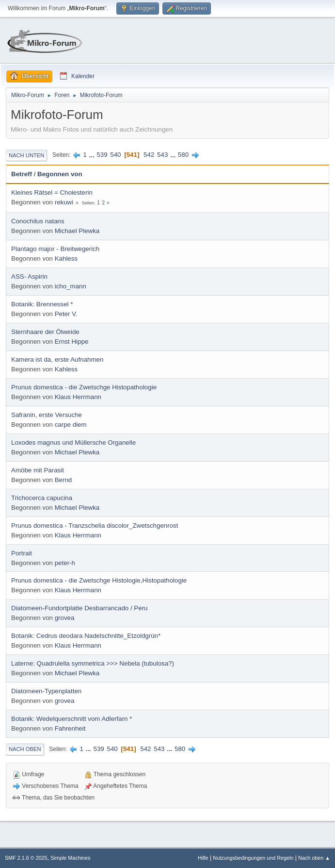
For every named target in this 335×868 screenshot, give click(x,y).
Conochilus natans (38, 221)
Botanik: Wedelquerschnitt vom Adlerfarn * (72, 719)
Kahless (66, 259)
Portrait (22, 553)
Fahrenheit (70, 728)
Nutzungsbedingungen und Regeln (253, 858)
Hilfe (203, 858)
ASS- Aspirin (29, 276)
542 (149, 155)
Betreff (22, 174)
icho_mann (71, 286)
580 (183, 155)
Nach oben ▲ (314, 858)
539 (102, 155)
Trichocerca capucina (42, 498)
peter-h (65, 563)
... (93, 155)
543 (162, 155)
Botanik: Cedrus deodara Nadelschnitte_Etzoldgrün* (86, 636)
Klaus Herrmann (78, 397)
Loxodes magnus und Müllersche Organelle (73, 442)
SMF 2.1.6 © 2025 (26, 858)
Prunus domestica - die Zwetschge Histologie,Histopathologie (99, 580)
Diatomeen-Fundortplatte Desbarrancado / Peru (80, 608)
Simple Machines (70, 858)
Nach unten (26, 155)
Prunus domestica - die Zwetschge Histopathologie (84, 387)
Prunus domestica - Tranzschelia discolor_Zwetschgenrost (95, 526)
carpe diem (71, 425)
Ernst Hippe (72, 342)
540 (115, 155)
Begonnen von (60, 174)
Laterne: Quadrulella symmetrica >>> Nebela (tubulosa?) (93, 663)
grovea (65, 618)
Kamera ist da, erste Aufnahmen (57, 359)
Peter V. (66, 314)
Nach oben (25, 749)
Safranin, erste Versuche (47, 415)
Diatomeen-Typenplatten (46, 691)
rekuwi (64, 202)
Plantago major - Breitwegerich (55, 249)
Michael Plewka (77, 231)
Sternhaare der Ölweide (45, 332)
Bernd (64, 480)
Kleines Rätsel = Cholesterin (52, 192)
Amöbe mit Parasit (38, 470)
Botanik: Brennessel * (42, 304)
